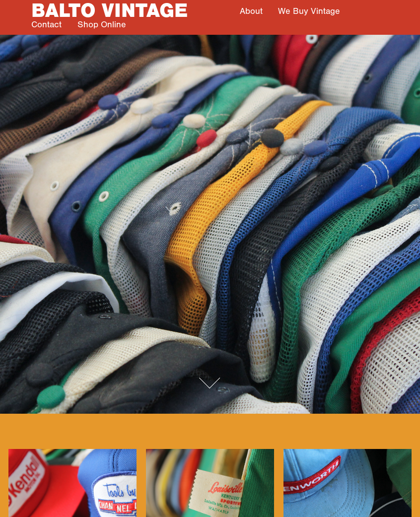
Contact (46, 25)
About (251, 11)
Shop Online (102, 25)
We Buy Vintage (309, 11)
